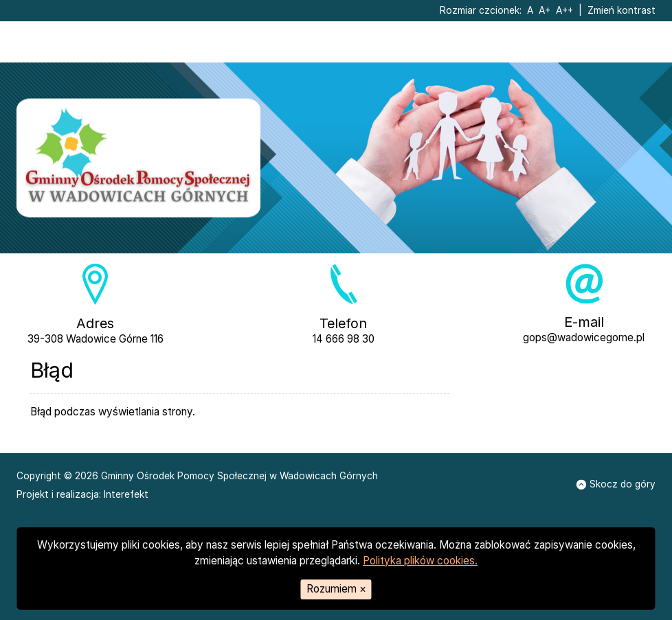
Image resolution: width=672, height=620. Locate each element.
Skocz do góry (615, 484)
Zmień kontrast (621, 10)
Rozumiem (336, 589)
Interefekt (126, 494)
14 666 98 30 (344, 339)
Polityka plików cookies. (420, 561)
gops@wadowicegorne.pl (584, 337)
